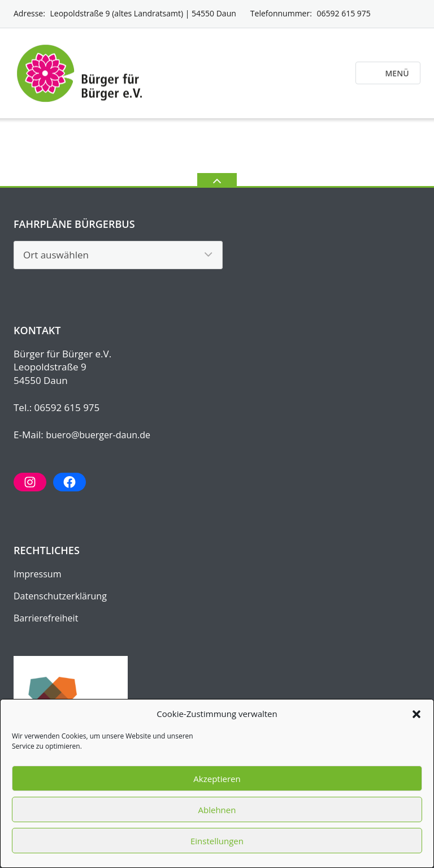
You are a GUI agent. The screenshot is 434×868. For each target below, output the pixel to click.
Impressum (37, 574)
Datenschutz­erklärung (60, 596)
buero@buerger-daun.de (98, 435)
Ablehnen (217, 810)
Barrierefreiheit (46, 618)
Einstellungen (217, 841)
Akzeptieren (217, 779)
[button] (416, 714)
